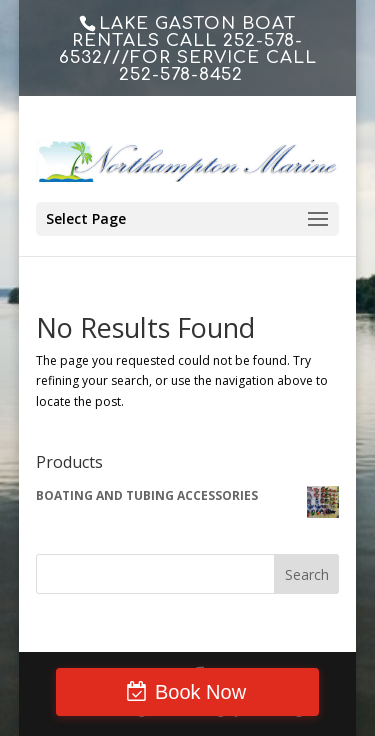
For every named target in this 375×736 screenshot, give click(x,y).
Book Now (200, 692)
